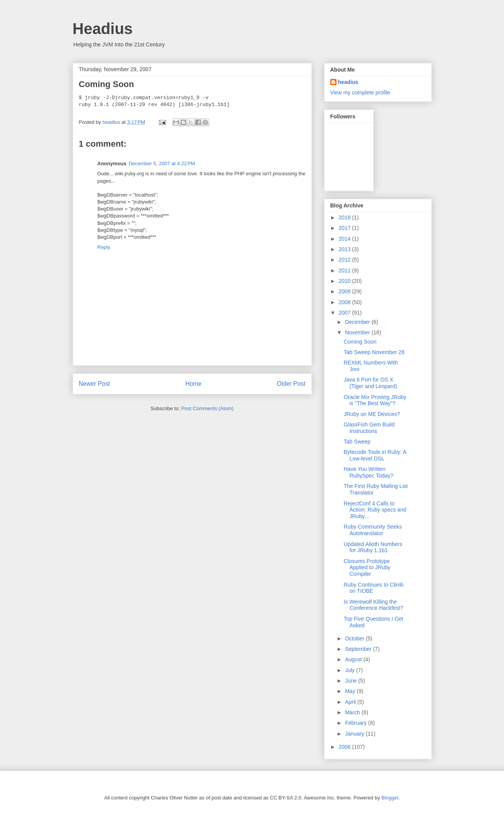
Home (193, 384)
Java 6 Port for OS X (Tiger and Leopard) (370, 383)
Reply (104, 247)
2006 (345, 747)
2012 (345, 260)
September (359, 649)
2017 (345, 228)
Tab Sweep (357, 442)
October (355, 638)
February (357, 723)
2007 (345, 313)
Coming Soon (360, 342)
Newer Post (95, 384)
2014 (345, 239)
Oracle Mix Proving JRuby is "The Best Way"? (375, 400)
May (351, 691)
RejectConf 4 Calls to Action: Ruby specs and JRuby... (375, 510)
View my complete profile (360, 92)
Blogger (390, 798)
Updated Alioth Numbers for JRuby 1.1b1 (373, 547)
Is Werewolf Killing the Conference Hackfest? (373, 605)
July (351, 670)
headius (348, 82)
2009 (345, 291)
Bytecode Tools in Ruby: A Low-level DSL (375, 455)
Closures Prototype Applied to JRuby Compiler (367, 568)
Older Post (291, 384)
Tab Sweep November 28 (374, 352)
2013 (345, 249)
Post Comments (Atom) (208, 408)
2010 (345, 281)
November (358, 332)
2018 (345, 217)
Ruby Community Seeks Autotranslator (372, 530)
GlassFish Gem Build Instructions (369, 428)
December (358, 322)
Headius (103, 29)
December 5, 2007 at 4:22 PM (162, 163)
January (355, 734)
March (353, 712)
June (352, 681)
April (351, 702)
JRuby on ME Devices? (372, 414)
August (354, 659)
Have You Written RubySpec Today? (368, 472)
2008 (345, 302)
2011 (345, 270)
